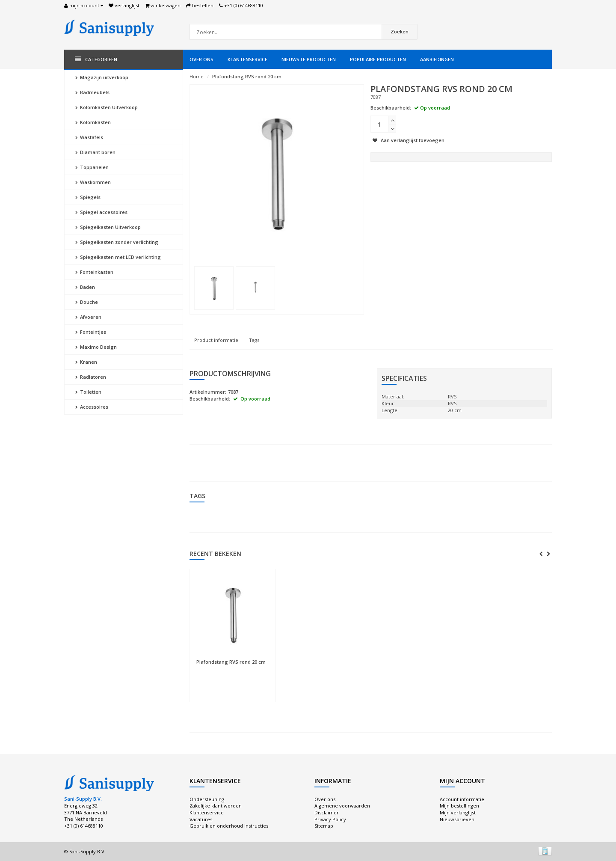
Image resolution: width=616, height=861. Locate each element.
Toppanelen (92, 167)
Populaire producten (378, 59)
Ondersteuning (207, 799)
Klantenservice (247, 59)
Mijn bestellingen (459, 806)
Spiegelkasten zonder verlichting (117, 242)
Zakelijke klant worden (216, 806)
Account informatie (462, 799)
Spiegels (88, 197)
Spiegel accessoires (101, 212)
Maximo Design (96, 347)
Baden (85, 287)
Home (197, 76)
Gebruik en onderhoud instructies (229, 826)
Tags (254, 340)
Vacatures (201, 819)
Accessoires (92, 407)
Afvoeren (88, 317)
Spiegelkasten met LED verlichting (118, 257)
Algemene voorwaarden (342, 806)
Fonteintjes (91, 332)
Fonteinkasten (94, 272)
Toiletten (88, 392)
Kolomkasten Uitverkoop (107, 107)
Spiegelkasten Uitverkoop (108, 227)
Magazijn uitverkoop (102, 77)
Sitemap (324, 826)
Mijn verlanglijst (458, 812)
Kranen (86, 362)
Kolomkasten (93, 122)
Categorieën (96, 59)
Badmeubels (92, 92)
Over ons (201, 59)
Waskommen (93, 182)
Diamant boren (95, 152)
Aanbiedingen (437, 59)
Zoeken (400, 31)
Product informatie (216, 340)
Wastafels (89, 137)
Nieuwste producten (309, 59)
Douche (87, 302)
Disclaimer (327, 812)
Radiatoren (91, 377)
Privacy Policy (330, 819)
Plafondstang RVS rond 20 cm (247, 76)
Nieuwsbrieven (457, 819)
